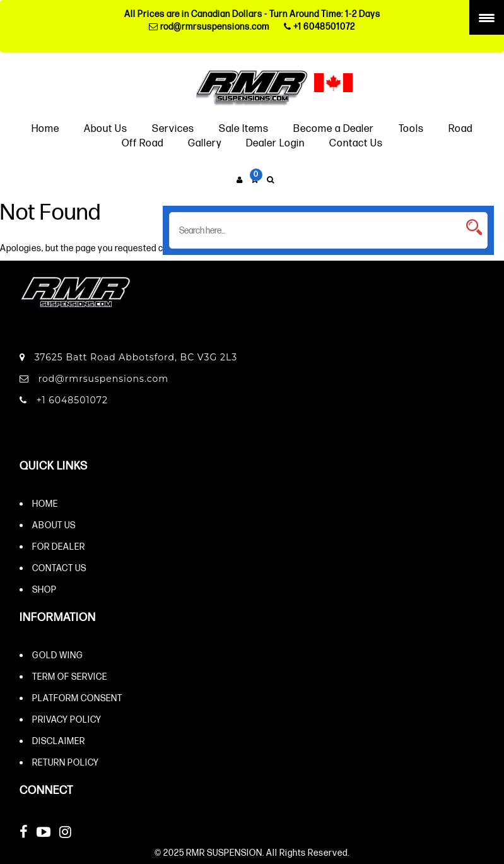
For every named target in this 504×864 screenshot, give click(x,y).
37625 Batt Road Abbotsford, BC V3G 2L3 (128, 357)
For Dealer (59, 546)
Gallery (205, 142)
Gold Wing (58, 655)
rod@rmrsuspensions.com (209, 26)
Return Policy (66, 762)
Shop (44, 589)
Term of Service (70, 676)
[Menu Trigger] (487, 17)
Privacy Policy (67, 719)
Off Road (143, 142)
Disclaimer (59, 741)
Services (173, 128)
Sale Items (244, 128)
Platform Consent (77, 698)
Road (460, 128)
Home (45, 128)
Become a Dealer (334, 128)
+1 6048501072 (319, 26)
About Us (106, 128)
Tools (411, 128)
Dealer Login (275, 142)
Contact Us (356, 142)
